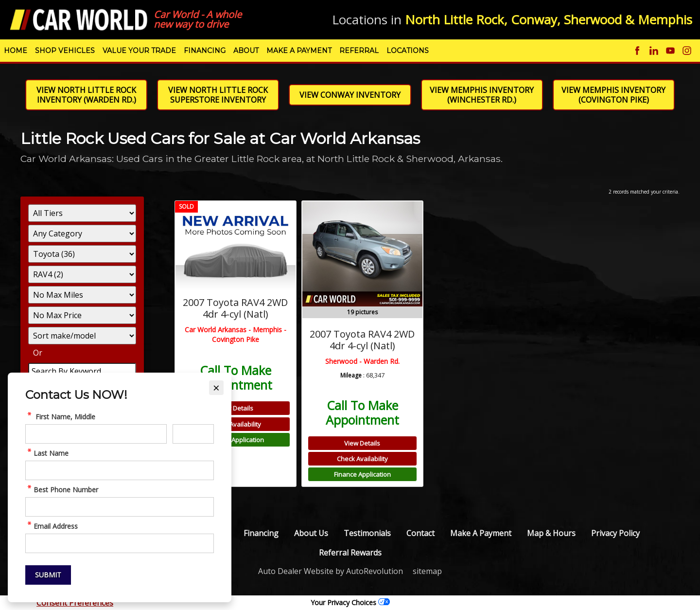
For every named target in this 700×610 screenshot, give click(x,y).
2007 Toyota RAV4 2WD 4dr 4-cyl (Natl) (235, 308)
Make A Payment (299, 51)
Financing (205, 51)
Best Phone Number (62, 490)
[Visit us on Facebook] (637, 51)
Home (16, 51)
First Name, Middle (60, 417)
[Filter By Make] (82, 254)
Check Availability (236, 424)
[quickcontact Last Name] (120, 470)
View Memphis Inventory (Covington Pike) (613, 95)
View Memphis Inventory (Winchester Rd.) (482, 95)
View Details (235, 408)
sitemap (427, 571)
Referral (359, 51)
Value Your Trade (139, 51)
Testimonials (367, 533)
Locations (408, 51)
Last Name (47, 453)
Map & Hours (551, 533)
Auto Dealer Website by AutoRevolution (331, 571)
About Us (311, 533)
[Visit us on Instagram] (687, 51)
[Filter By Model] (82, 274)
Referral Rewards (350, 553)
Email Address (52, 526)
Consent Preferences (75, 603)
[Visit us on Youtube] (670, 51)
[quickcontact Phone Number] (120, 507)
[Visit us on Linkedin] (654, 51)
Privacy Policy (615, 533)
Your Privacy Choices (350, 602)
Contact (420, 533)
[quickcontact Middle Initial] (193, 434)
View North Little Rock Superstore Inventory (218, 95)
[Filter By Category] (82, 233)
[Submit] (48, 575)
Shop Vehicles (65, 51)
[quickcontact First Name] (96, 434)
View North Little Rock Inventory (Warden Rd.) (86, 95)
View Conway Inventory (350, 95)
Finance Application (236, 440)
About (246, 51)
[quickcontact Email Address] (120, 543)
